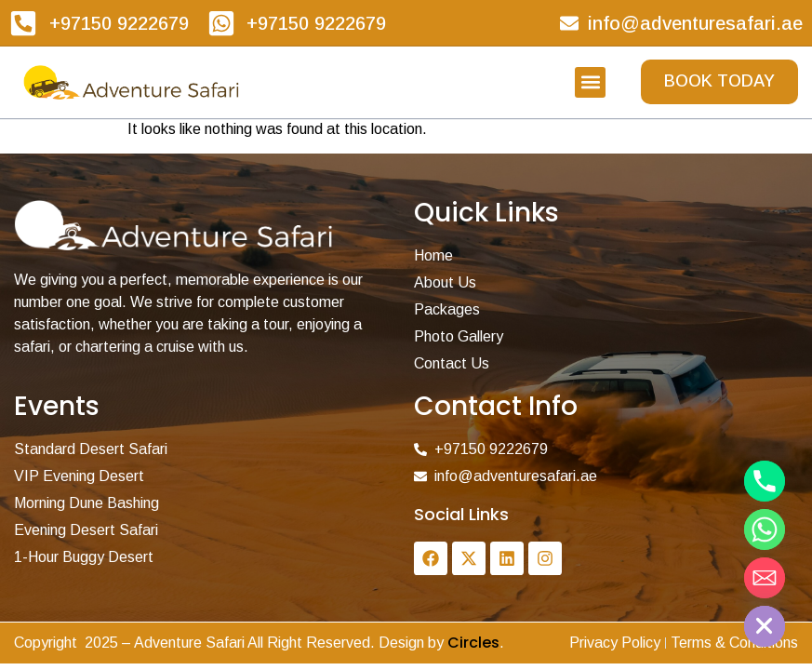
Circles (473, 643)
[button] (590, 82)
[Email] (765, 578)
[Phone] (765, 481)
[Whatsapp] (765, 529)
